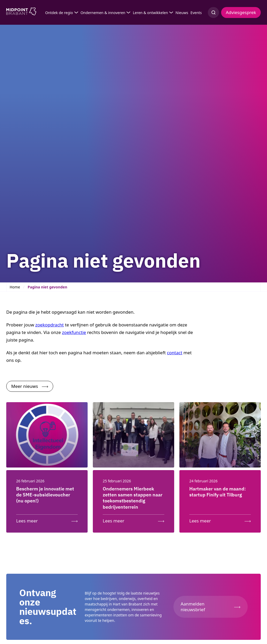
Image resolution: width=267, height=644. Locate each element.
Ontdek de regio (59, 13)
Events (196, 13)
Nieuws (182, 13)
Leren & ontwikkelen (150, 13)
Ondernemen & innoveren (103, 13)
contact (175, 353)
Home (15, 287)
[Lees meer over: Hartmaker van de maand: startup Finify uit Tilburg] (220, 520)
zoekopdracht (49, 325)
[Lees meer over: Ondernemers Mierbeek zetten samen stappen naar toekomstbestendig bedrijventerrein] (133, 520)
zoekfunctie (74, 332)
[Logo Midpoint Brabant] (21, 12)
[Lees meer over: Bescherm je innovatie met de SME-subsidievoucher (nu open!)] (47, 520)
